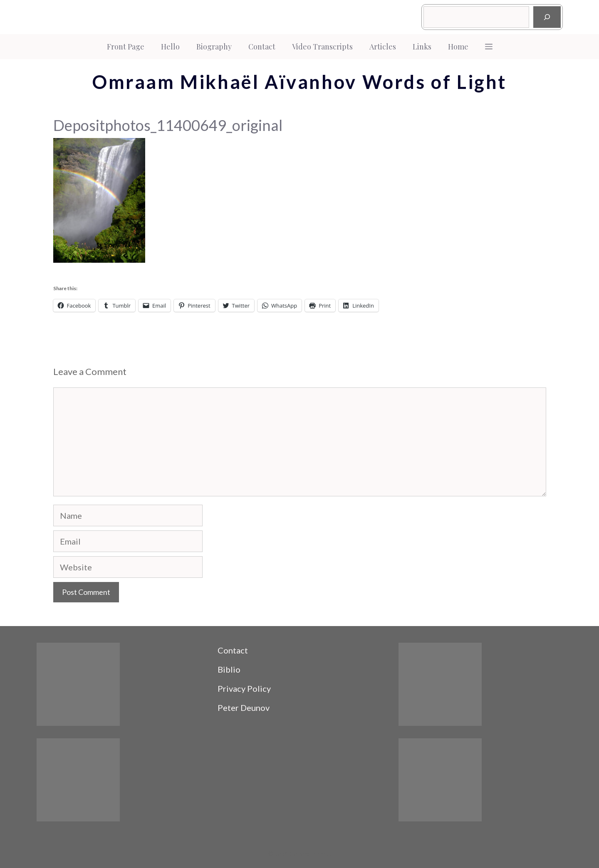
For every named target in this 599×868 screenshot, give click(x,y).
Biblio (229, 669)
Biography (214, 47)
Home (458, 47)
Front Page (126, 47)
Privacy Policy (244, 688)
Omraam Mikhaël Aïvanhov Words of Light (299, 82)
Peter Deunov (244, 708)
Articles (383, 47)
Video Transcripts (322, 47)
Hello (170, 47)
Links (422, 47)
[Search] (547, 17)
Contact (262, 47)
